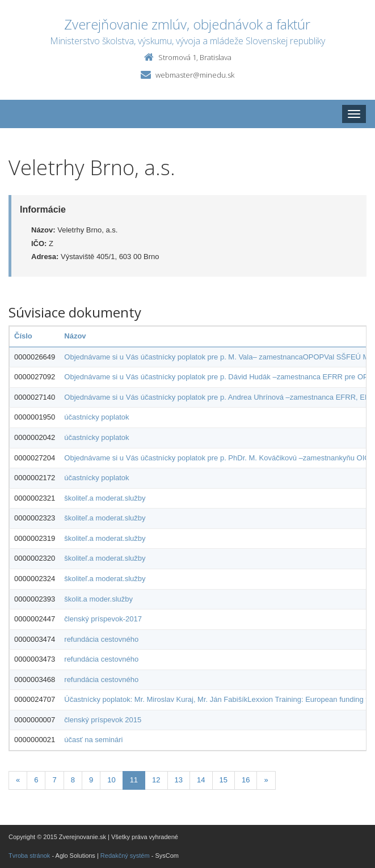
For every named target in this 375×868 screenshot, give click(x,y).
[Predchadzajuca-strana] (18, 780)
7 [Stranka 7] (54, 780)
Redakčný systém (125, 856)
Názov (75, 336)
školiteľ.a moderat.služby (105, 498)
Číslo (23, 336)
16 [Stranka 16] (246, 780)
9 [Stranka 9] (91, 780)
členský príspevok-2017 (103, 619)
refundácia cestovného (101, 639)
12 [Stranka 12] (156, 780)
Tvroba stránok (29, 856)
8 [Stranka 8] (73, 780)
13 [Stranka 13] (179, 780)
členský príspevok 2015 (103, 720)
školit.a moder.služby (98, 599)
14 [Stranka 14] (201, 780)
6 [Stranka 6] (36, 780)
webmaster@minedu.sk (195, 75)
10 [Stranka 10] (111, 780)
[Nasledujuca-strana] (266, 780)
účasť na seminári (93, 740)
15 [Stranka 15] (224, 780)
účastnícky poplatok (96, 417)
